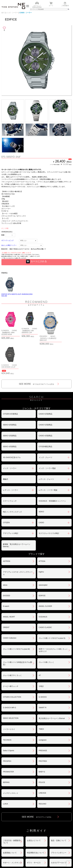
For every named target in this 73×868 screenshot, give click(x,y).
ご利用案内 (65, 6)
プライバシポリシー (59, 817)
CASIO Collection (10, 602)
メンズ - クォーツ (45, 422)
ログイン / (37, 6)
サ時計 (41, 651)
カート (51, 6)
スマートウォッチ (10, 465)
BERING (6, 747)
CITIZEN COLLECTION (12, 661)
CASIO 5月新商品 (45, 389)
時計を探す (54, 841)
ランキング (19, 844)
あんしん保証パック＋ (9, 245)
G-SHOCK (43, 661)
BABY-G (42, 736)
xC (40, 640)
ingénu (41, 536)
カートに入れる (36, 261)
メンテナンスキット (11, 758)
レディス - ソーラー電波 (48, 455)
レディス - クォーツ (46, 444)
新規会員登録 (37, 7)
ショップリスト (19, 841)
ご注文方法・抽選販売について (12, 806)
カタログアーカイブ (59, 827)
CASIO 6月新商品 (45, 378)
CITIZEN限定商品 (45, 411)
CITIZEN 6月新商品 (10, 378)
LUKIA (5, 768)
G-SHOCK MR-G (9, 672)
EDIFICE (42, 560)
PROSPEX (7, 726)
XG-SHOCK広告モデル (12, 422)
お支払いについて (34, 805)
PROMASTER (8, 736)
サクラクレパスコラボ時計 (49, 498)
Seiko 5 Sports (9, 715)
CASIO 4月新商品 (45, 400)
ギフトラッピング (8, 240)
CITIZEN (6, 487)
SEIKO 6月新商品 (10, 389)
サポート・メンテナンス (12, 827)
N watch (6, 571)
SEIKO (41, 476)
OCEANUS (43, 581)
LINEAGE (42, 757)
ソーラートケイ (9, 694)
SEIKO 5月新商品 (10, 400)
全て (3, 13)
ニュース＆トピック (54, 837)
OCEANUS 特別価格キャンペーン (52, 465)
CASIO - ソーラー (26, 13)
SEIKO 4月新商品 (10, 411)
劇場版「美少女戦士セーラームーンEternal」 (17, 510)
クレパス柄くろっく (46, 627)
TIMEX (41, 694)
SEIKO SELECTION (11, 683)
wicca (5, 549)
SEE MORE (37, 348)
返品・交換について (59, 805)
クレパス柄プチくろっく (12, 640)
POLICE (42, 747)
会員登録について (10, 817)
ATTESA (42, 526)
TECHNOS (7, 704)
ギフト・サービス (34, 827)
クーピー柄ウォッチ (11, 651)
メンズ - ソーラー (12, 13)
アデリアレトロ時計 (11, 498)
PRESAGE (43, 715)
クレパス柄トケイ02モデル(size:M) (16, 614)
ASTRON (7, 526)
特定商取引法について (36, 817)
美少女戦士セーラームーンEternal (52, 683)
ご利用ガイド (54, 844)
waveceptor (43, 549)
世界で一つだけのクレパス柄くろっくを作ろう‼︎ (53, 615)
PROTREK (43, 726)
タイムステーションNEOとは (19, 848)
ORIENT (6, 592)
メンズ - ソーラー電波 (47, 433)
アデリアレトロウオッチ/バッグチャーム (18, 538)
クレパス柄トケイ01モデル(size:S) (52, 603)
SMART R (42, 672)
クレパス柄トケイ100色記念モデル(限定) (17, 628)
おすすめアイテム (19, 837)
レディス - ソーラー (11, 455)
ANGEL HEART (9, 581)
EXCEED (6, 560)
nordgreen (43, 704)
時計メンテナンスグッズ (12, 476)
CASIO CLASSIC (45, 592)
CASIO (41, 487)
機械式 (6, 444)
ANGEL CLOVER (45, 571)
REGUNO (42, 768)
